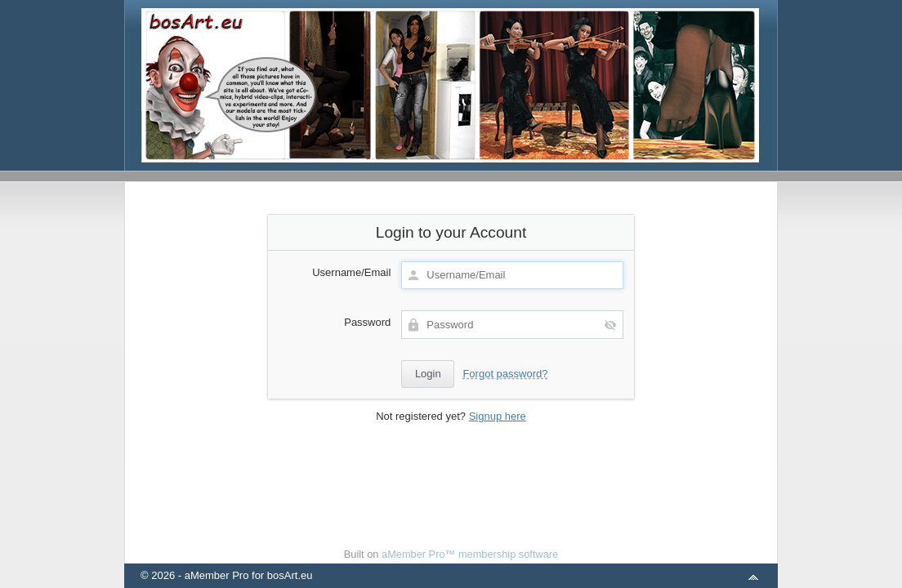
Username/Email (351, 272)
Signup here (498, 416)
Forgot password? (505, 374)
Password (367, 322)
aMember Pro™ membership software (470, 554)
